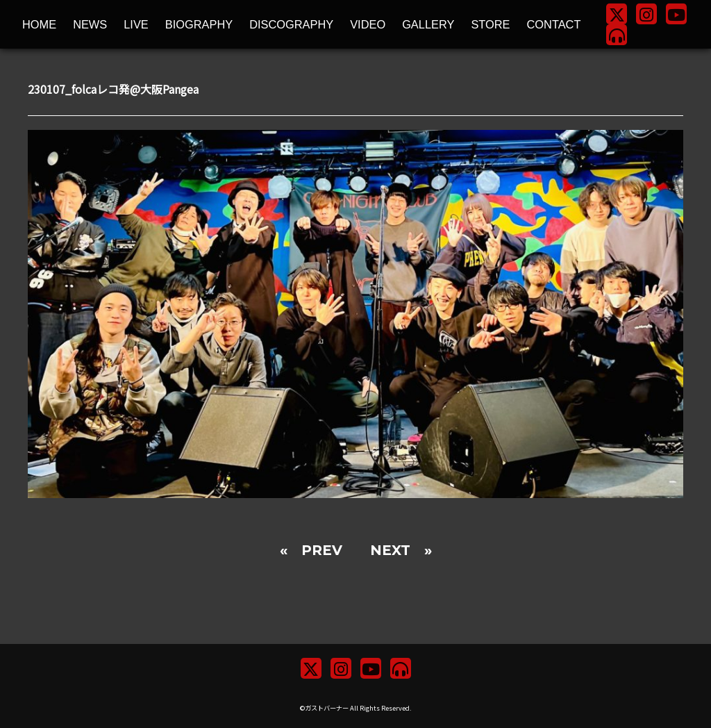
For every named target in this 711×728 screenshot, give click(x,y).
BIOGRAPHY (199, 24)
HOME (39, 24)
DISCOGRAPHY (291, 24)
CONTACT (554, 24)
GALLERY (428, 24)
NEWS (90, 24)
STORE (490, 24)
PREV (322, 550)
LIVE (136, 24)
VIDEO (368, 24)
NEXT (390, 550)
